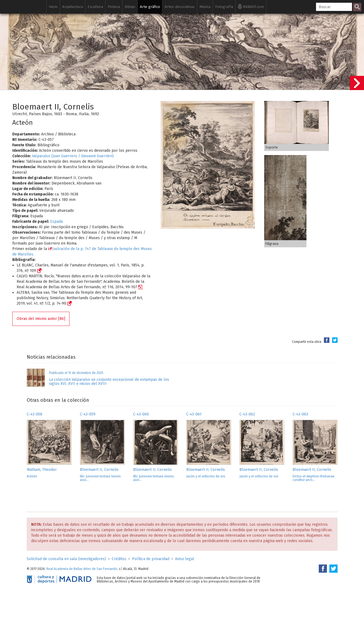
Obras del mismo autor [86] (41, 319)
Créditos (119, 559)
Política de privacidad (151, 559)
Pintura (114, 7)
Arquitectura (73, 7)
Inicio (53, 7)
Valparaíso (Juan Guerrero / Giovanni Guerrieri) (73, 156)
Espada (56, 222)
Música (205, 7)
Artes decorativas (180, 7)
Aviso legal (185, 559)
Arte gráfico (150, 7)
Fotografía (224, 7)
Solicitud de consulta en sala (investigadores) (66, 559)
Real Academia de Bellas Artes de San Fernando (82, 569)
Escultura (95, 7)
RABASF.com (251, 6)
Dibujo (130, 7)
